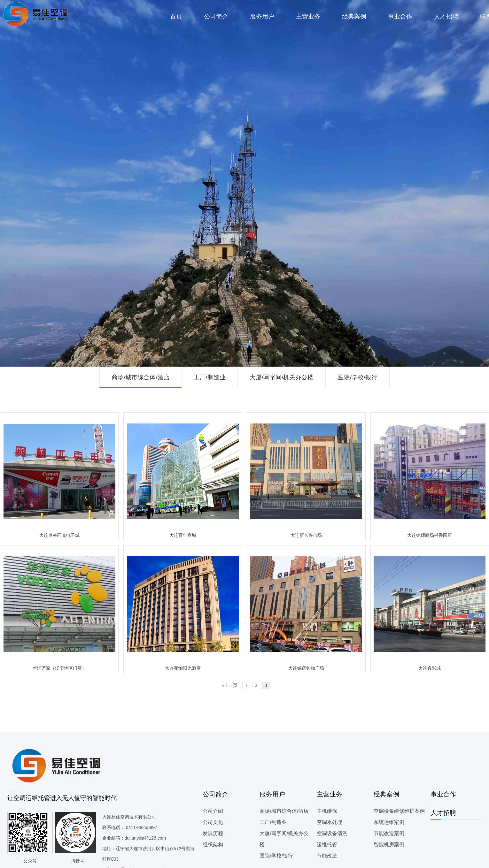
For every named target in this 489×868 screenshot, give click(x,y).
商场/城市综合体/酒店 (141, 377)
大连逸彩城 (430, 668)
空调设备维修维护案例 (399, 811)
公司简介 (216, 16)
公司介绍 (213, 811)
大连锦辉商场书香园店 (430, 535)
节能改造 (327, 856)
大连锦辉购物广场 (306, 668)
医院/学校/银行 (357, 377)
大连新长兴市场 (306, 535)
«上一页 (230, 685)
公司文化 (213, 822)
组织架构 (213, 845)
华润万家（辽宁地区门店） (59, 668)
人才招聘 (446, 16)
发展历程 (213, 833)
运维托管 (327, 845)
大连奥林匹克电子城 (59, 535)
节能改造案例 (389, 833)
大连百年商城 (183, 535)
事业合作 (400, 16)
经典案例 (354, 16)
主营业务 (308, 16)
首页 (176, 16)
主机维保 (327, 811)
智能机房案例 (389, 845)
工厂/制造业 (210, 377)
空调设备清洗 (332, 833)
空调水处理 (330, 822)
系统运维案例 (389, 822)
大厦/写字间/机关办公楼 (282, 377)
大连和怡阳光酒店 (183, 668)
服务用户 (262, 16)
